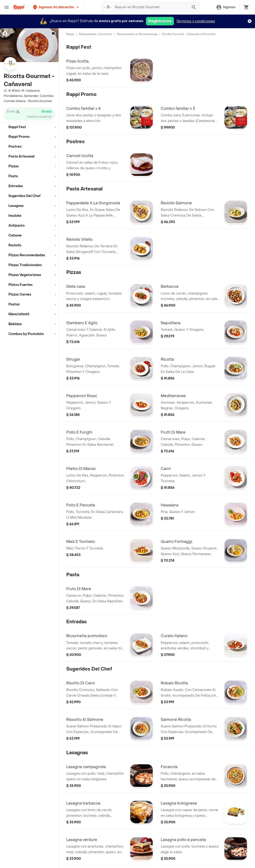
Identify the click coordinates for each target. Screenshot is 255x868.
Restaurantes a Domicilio (96, 34)
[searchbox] (150, 7)
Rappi (70, 34)
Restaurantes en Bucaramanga (137, 34)
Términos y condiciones (196, 21)
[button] (56, 7)
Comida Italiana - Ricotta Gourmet (28, 101)
